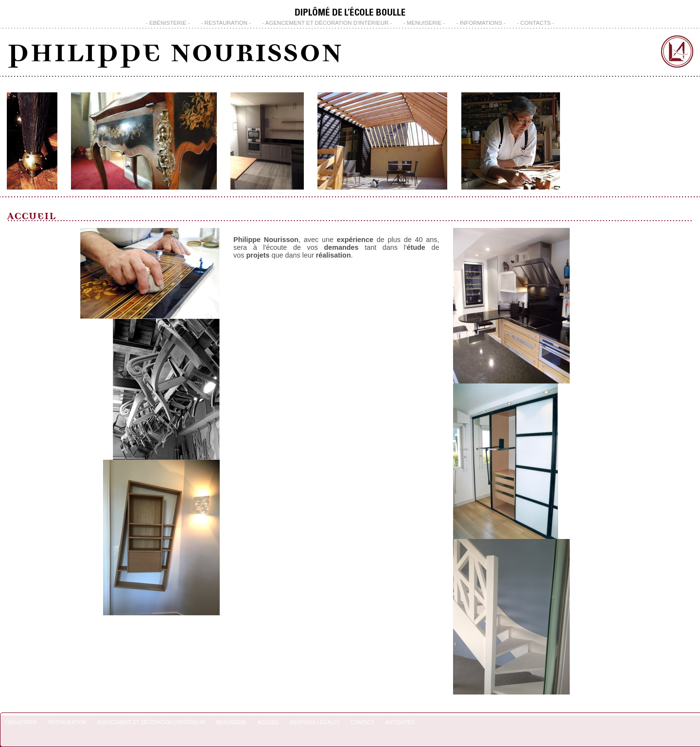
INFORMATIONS (481, 23)
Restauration (226, 23)
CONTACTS (535, 23)
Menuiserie (424, 23)
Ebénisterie (168, 23)
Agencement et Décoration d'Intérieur (327, 23)
